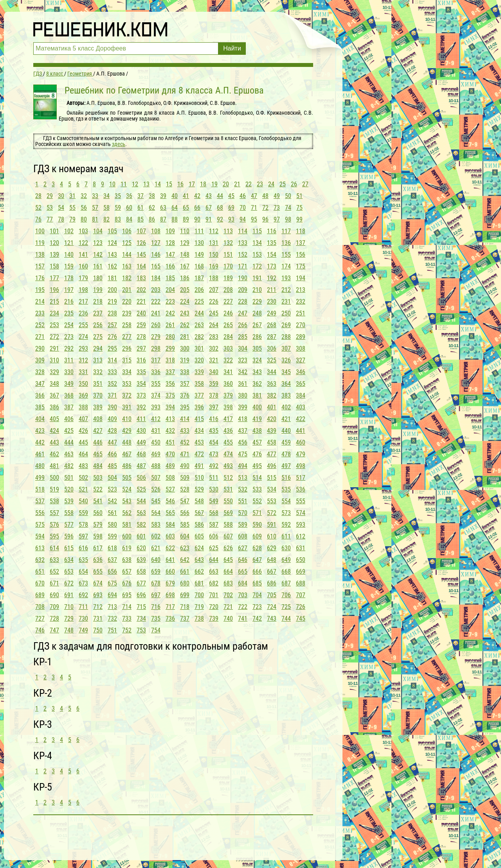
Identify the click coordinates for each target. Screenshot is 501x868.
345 (286, 372)
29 (50, 196)
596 (69, 536)
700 (199, 595)
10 (112, 184)
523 (112, 489)
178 (69, 278)
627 (243, 548)
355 (156, 384)
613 (40, 548)
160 (83, 266)
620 (141, 548)
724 (272, 607)
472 (199, 454)
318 (170, 360)
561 (112, 513)
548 (199, 501)
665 (243, 572)
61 (141, 208)
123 (98, 243)
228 (243, 302)
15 (169, 184)
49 (277, 196)
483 (83, 466)
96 (265, 219)
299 (170, 348)
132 (228, 243)
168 (199, 266)
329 (54, 372)
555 (301, 501)
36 (129, 196)
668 (286, 572)
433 (185, 431)
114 (243, 231)
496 (272, 466)
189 (228, 278)
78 (61, 219)
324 (257, 360)
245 (214, 313)
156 (301, 255)
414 (185, 419)
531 (228, 489)
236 (83, 313)
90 (197, 219)
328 (40, 372)
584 (170, 525)
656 (112, 572)
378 (214, 395)
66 (197, 208)
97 (277, 219)
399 (243, 407)
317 (156, 360)
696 (141, 595)
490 (185, 466)
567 (199, 513)
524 (127, 489)
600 (127, 536)
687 (286, 583)
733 (127, 619)
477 (272, 454)
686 (272, 583)
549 (214, 501)
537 (40, 501)
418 (243, 419)
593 (301, 525)
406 (69, 419)
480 (40, 466)
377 (199, 395)
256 (98, 325)
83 (118, 219)
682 (214, 583)
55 (72, 208)
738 (199, 619)
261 (170, 325)
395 (185, 407)
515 (272, 478)
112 (214, 231)
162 (112, 266)
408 (98, 419)
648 (272, 560)
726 (301, 607)
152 (243, 255)
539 (69, 501)
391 (127, 407)
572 (272, 513)
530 (214, 489)
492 (214, 466)
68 (220, 208)
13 (146, 184)
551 (243, 501)
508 (170, 478)
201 (127, 290)
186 (185, 278)
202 (141, 290)
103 (83, 231)
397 (214, 407)
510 (199, 478)
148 (185, 255)
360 (228, 384)
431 (156, 431)
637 (112, 560)
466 (112, 454)
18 (203, 184)
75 (299, 208)
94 (243, 219)
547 (185, 501)
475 (243, 454)
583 (156, 525)
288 (286, 337)
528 (185, 489)
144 (127, 255)
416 (214, 419)
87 (163, 219)
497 (286, 466)
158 (54, 266)
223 (170, 302)
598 (98, 536)
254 (69, 325)
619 (127, 548)
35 (118, 196)
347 (40, 384)
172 (257, 266)
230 (272, 302)
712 (98, 607)
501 (69, 478)
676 (127, 583)
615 (69, 548)
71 (254, 208)
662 (199, 572)
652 (54, 572)
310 (54, 360)
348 (54, 384)
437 (243, 431)
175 (301, 266)
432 (170, 431)
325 (272, 360)
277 (127, 337)
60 (129, 208)
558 (69, 513)
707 (301, 595)
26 (294, 184)
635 (83, 560)
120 (54, 243)
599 (112, 536)
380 (243, 395)
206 (199, 290)
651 (40, 572)
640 (156, 560)
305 (257, 348)
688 (301, 583)
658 (141, 572)
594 (40, 536)
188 (214, 278)
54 (61, 208)
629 (272, 548)
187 (199, 278)
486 (127, 466)
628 (257, 548)
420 (272, 419)
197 (69, 290)
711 (83, 607)
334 (127, 372)
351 (98, 384)
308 (301, 348)
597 (83, 536)
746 (40, 630)
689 (40, 595)
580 (112, 525)
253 (54, 325)
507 (156, 478)
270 (301, 325)
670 (40, 583)
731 (98, 619)
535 (286, 489)
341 (228, 372)
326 (286, 360)
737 (185, 619)
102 (69, 231)
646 (243, 560)
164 (141, 266)
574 (301, 513)
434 (199, 431)
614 (54, 548)
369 (83, 395)
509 (185, 478)
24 (271, 184)
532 (243, 489)
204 (170, 290)
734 (141, 619)
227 (228, 302)
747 (54, 630)
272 (54, 337)
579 (98, 525)
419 (257, 419)
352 (112, 384)
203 (156, 290)
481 (54, 466)
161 (98, 266)
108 (156, 231)
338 (185, 372)
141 (83, 255)
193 (286, 278)
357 (185, 384)
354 (141, 384)
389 (98, 407)
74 (288, 208)
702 (228, 595)
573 (286, 513)
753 (141, 630)
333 (112, 372)
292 (69, 348)
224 (185, 302)
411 (141, 419)
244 (199, 313)
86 (152, 219)
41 (186, 196)
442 (40, 442)
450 (156, 442)
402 (286, 407)
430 (141, 431)
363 (272, 384)
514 (257, 478)
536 (301, 489)
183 (141, 278)
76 (38, 219)
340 (214, 372)
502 (83, 478)
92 (220, 219)
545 (156, 501)
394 (170, 407)
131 (214, 243)
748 (69, 630)
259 (141, 325)
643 (199, 560)
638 (127, 560)
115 (257, 231)
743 (272, 619)
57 (95, 208)
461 (40, 454)
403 (301, 407)
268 (272, 325)
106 (127, 231)
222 (156, 302)
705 (272, 595)
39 (163, 196)
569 (228, 513)
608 (243, 536)
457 (257, 442)
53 (50, 208)
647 (257, 560)
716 (156, 607)
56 (84, 208)
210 (257, 290)
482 (69, 466)
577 (69, 525)
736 (170, 619)
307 (286, 348)
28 (38, 196)
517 (301, 478)
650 (301, 560)
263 (199, 325)
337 (170, 372)
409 (112, 419)
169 (214, 266)
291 (54, 348)
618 (112, 548)
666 (257, 572)
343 (257, 372)
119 (40, 243)
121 (69, 243)
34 (106, 196)
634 (69, 560)
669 (301, 572)
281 (185, 337)
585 (185, 525)
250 (286, 313)
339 (199, 372)
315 (127, 360)
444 (69, 442)
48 (265, 196)
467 (127, 454)
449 (141, 442)
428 (112, 431)
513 (243, 478)
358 (199, 384)
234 (54, 313)
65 (186, 208)
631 (301, 548)
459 (286, 442)
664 (228, 572)
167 (185, 266)
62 (152, 208)
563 (141, 513)
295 (112, 348)
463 (69, 454)
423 (40, 431)
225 (199, 302)
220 (127, 302)
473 (214, 454)
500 (54, 478)
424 (54, 431)
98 (288, 219)
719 (199, 607)
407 (83, 419)
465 (98, 454)
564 (156, 513)
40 (175, 196)
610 (272, 536)
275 (98, 337)
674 (98, 583)
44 (220, 196)
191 (257, 278)
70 (243, 208)
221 (141, 302)
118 (301, 231)
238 (112, 313)
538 (54, 501)
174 (286, 266)
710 (69, 607)
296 (127, 348)
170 (228, 266)
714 (127, 607)
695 (127, 595)
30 (61, 196)
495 (257, 466)
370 (98, 395)
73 (277, 208)
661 (185, 572)
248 (257, 313)
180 (98, 278)
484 (98, 466)
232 (301, 302)
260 (156, 325)
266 (243, 325)
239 (127, 313)
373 (141, 395)
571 (257, 513)
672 (69, 583)
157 (40, 266)
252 (40, 325)
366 (40, 395)
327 (301, 360)
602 (156, 536)
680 (185, 583)
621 (156, 548)
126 (141, 243)
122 (83, 243)
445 (83, 442)
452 (185, 442)
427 (98, 431)
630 (286, 548)
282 (199, 337)
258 (127, 325)
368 (69, 395)
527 (170, 489)
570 (243, 513)
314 (112, 360)
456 (243, 442)
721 (228, 607)
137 (301, 243)
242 (170, 313)
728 (54, 619)
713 (112, 607)
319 (185, 360)
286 (257, 337)
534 (272, 489)
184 (156, 278)
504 (112, 478)
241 (156, 313)
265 (228, 325)
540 (83, 501)
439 (272, 431)
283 (214, 337)
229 (257, 302)
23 (260, 184)
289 (301, 337)
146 (156, 255)
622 (170, 548)
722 (243, 607)
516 (286, 478)
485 (112, 466)
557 (54, 513)
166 (170, 266)
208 (228, 290)
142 (98, 255)
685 (257, 583)
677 (141, 583)
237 (98, 313)
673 (83, 583)
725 (286, 607)
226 (214, 302)
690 (54, 595)
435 (214, 431)
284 (228, 337)
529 (199, 489)
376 (185, 395)
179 (83, 278)
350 (83, 384)
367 (54, 395)
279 (156, 337)
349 (69, 384)
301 (199, 348)
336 (156, 372)
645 (228, 560)
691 (69, 595)
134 (257, 243)
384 (301, 395)
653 (69, 572)
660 (170, 572)
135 (272, 243)
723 (257, 607)
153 (257, 255)
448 (127, 442)
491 (199, 466)
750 (98, 630)
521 (83, 489)
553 (272, 501)
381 (257, 395)
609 (257, 536)
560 (98, 513)
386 (54, 407)
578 (83, 525)
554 (286, 501)
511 (214, 478)
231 (286, 302)
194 (301, 278)
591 (272, 525)
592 (286, 525)
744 (286, 619)
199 (98, 290)
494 (243, 466)
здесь (119, 144)
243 (185, 313)
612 (301, 536)
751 (112, 630)
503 (98, 478)
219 (112, 302)
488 (156, 466)
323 (243, 360)
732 (112, 619)
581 (127, 525)
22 (249, 184)
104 (98, 231)
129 (185, 243)
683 (228, 583)
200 (112, 290)
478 (286, 454)
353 (127, 384)
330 (69, 372)
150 (214, 255)
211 (272, 290)
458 (272, 442)
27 (305, 184)
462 (54, 454)
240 (141, 313)
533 (257, 489)
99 (299, 219)
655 (98, 572)
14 (158, 184)
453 (199, 442)
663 (214, 572)
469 (156, 454)
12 (135, 184)
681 (199, 583)
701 (214, 595)
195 (40, 290)
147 (170, 255)
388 (83, 407)
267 (257, 325)
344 (272, 372)
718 (185, 607)
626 (228, 548)
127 (156, 243)
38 (152, 196)
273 (69, 337)
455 (228, 442)
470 (170, 454)
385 (40, 407)
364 (286, 384)
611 (286, 536)
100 (40, 231)
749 (83, 630)
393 (156, 407)
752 (127, 630)
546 (170, 501)
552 (257, 501)
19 (214, 184)
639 (141, 560)
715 (141, 607)
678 (156, 583)
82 (106, 219)
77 (50, 219)
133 (243, 243)
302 (214, 348)
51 (299, 196)
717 (170, 607)
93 (231, 219)
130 (199, 243)
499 (40, 478)
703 (243, 595)
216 (69, 302)
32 (84, 196)
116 (272, 231)
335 (141, 372)
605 (199, 536)
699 (185, 595)
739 (214, 619)
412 (156, 419)
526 (156, 489)
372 (127, 395)
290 (40, 348)
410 (127, 419)
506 (141, 478)
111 (199, 231)
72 (265, 208)
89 (186, 219)
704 (257, 595)
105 (112, 231)
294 (98, 348)
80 (84, 219)
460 (301, 442)
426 (83, 431)
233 (40, 313)
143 (112, 255)
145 (141, 255)
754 (156, 630)
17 (192, 184)
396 (199, 407)
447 (112, 442)
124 (112, 243)
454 (214, 442)
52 (38, 208)
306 (272, 348)
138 (40, 255)
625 (214, 548)
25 (283, 184)
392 (141, 407)
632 (40, 560)
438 (257, 431)
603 (170, 536)
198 (83, 290)
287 (272, 337)
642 (185, 560)
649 (286, 560)
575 (40, 525)
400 (257, 407)
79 (72, 219)
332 (98, 372)
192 (272, 278)
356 (170, 384)
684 (243, 583)
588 (228, 525)
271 (40, 337)
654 (83, 572)
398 (228, 407)
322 (228, 360)
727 (40, 619)
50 (288, 196)
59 (118, 208)
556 (40, 513)
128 (170, 243)
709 (54, 607)
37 (141, 196)
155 (286, 255)
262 (185, 325)
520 (69, 489)
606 (214, 536)
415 (199, 419)
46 (243, 196)
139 (54, 255)
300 (185, 348)
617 (98, 548)
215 (54, 302)
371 (112, 395)
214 (40, 302)
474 (228, 454)
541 (98, 501)
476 (257, 454)
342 (243, 372)
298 (156, 348)
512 (228, 478)
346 (301, 372)
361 (243, 384)
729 (69, 619)
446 (98, 442)
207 (214, 290)
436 (228, 431)
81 (95, 219)
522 (98, 489)
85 (141, 219)
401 (272, 407)
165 (156, 266)
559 (83, 513)
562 (127, 513)
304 (243, 348)
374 (156, 395)
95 (254, 219)
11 (124, 184)
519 (54, 489)
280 (170, 337)
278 (141, 337)
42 (197, 196)
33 (95, 196)
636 (98, 560)
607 (228, 536)
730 (83, 619)
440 (286, 431)
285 (243, 337)
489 (170, 466)
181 (112, 278)
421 (286, 419)
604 (185, 536)
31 (72, 196)
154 (272, 255)
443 (54, 442)
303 (228, 348)
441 (301, 431)
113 (228, 231)
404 (40, 419)
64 (175, 208)
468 (141, 454)
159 (69, 266)
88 (175, 219)
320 (199, 360)
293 (83, 348)
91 (209, 219)
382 (272, 395)
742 (257, 619)
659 (156, 572)
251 (301, 313)
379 (228, 395)
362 (257, 384)
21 (237, 184)
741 (243, 619)
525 (141, 489)
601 (141, 536)
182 (127, 278)
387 (69, 407)
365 (301, 384)
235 (69, 313)
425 (69, 431)
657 (127, 572)
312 (83, 360)
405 (54, 419)
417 (228, 419)
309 (40, 360)
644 (214, 560)
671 (54, 583)
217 (83, 302)
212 (286, 290)
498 (301, 466)
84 (129, 219)
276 (112, 337)
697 (156, 595)
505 (127, 478)
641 (170, 560)
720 (214, 607)
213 (301, 290)
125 (127, 243)
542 (112, 501)
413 (170, 419)
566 (185, 513)
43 (209, 196)
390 (112, 407)
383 (286, 395)
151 (228, 255)
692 (83, 595)
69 (231, 208)
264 (214, 325)
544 (141, 501)
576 (54, 525)
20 (226, 184)
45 (231, 196)
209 (243, 290)
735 (156, 619)
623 (185, 548)
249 (272, 313)
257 (112, 325)
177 (54, 278)
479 (301, 454)
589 (243, 525)
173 (272, 266)
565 (170, 513)
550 (228, 501)
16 (180, 184)
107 (141, 231)
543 (127, 501)
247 (243, 313)
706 (286, 595)
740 (228, 619)
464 (83, 454)
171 (243, 266)
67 (209, 208)
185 (170, 278)
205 (185, 290)
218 (98, 302)
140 (69, 255)
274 (83, 337)
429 (127, 431)
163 (127, 266)
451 (170, 442)
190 (243, 278)
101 (54, 231)
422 (301, 419)
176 (40, 278)
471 (185, 454)
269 (286, 325)
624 (199, 548)
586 (199, 525)
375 (170, 395)
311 (69, 360)
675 (112, 583)
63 (163, 208)
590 (257, 525)
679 (170, 583)
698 (170, 595)
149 (199, 255)
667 (272, 572)
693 (98, 595)
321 (214, 360)
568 (214, 513)
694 (112, 595)
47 (254, 196)
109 (170, 231)
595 (54, 536)
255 (83, 325)
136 (286, 243)
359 (214, 384)
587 (214, 525)
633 (54, 560)
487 (141, 466)
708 (40, 607)
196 (54, 290)
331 (83, 372)
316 (141, 360)
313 (98, 360)
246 (228, 313)
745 (301, 619)
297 (141, 348)
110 (185, 231)
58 (106, 208)
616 (83, 548)
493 (228, 466)
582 (141, 525)
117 (286, 231)
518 (40, 489)
